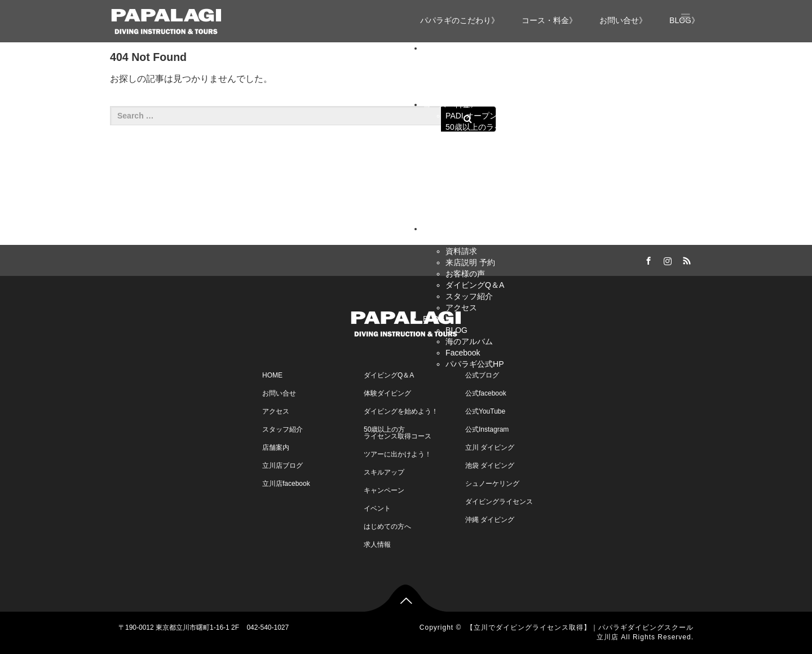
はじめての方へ (387, 526)
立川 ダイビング (490, 447)
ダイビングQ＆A (475, 285)
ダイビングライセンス (499, 502)
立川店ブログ (283, 466)
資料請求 (461, 251)
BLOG (456, 330)
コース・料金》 (549, 20)
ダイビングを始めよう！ (401, 411)
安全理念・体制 (473, 82)
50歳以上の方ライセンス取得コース (398, 433)
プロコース (488, 172)
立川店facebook (286, 484)
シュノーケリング (492, 484)
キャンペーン (469, 217)
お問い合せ (465, 240)
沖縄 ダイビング (490, 520)
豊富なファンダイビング (489, 93)
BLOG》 (438, 319)
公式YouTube (485, 411)
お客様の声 (465, 274)
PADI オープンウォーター (491, 116)
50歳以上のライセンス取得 (493, 127)
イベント (461, 206)
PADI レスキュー (498, 161)
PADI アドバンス (498, 150)
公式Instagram (487, 429)
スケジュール (469, 195)
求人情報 (377, 545)
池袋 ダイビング (490, 466)
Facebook (463, 353)
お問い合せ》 (623, 20)
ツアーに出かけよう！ (398, 454)
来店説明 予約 (470, 262)
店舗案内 (276, 447)
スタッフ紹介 (469, 296)
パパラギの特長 (473, 71)
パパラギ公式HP (475, 364)
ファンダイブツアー (481, 183)
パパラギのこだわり (481, 59)
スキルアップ (469, 138)
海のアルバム (469, 341)
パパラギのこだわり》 (460, 20)
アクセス (461, 308)
